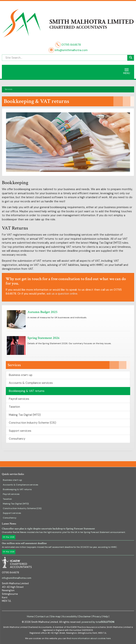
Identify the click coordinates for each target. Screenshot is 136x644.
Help (105, 616)
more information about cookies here (91, 638)
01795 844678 (71, 45)
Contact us (42, 616)
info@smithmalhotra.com (71, 50)
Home (30, 616)
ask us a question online (62, 294)
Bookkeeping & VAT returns (27, 391)
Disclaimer (85, 616)
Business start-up (21, 375)
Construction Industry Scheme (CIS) (32, 423)
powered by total (98, 622)
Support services (20, 431)
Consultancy (17, 439)
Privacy (97, 616)
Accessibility (70, 616)
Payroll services (19, 399)
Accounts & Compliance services (31, 383)
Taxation (14, 407)
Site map (55, 616)
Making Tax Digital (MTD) (25, 415)
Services (9, 89)
